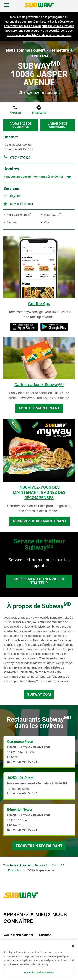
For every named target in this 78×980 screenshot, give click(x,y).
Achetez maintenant (39, 408)
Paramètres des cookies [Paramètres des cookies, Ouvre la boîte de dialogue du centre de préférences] (39, 972)
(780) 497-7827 (20, 157)
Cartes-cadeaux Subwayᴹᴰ (39, 385)
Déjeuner (16, 196)
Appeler (15, 113)
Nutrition (45, 935)
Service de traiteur (22, 204)
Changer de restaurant (39, 92)
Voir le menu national (18, 935)
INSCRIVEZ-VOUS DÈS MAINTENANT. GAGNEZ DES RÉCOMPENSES (39, 492)
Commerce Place (20, 742)
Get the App (39, 304)
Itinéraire (39, 113)
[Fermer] (73, 946)
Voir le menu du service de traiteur (39, 581)
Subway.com (39, 694)
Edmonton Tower (20, 810)
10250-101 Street (20, 778)
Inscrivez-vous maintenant (39, 521)
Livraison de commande (57, 125)
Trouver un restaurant (39, 846)
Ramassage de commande (21, 125)
